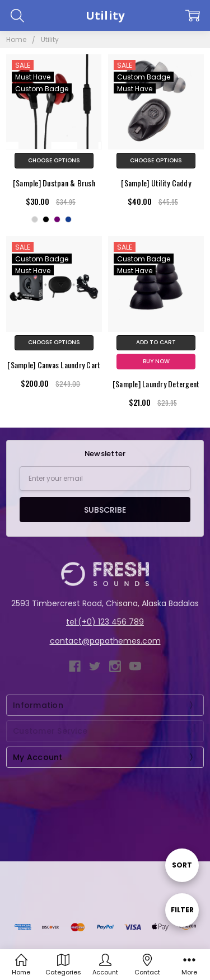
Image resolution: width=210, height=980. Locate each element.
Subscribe (105, 510)
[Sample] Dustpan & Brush (54, 183)
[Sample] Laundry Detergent (156, 384)
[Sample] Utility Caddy (156, 183)
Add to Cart (156, 342)
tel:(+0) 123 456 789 (105, 622)
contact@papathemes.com (105, 641)
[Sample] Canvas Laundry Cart (54, 365)
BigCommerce (83, 901)
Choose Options (54, 160)
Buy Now (156, 361)
